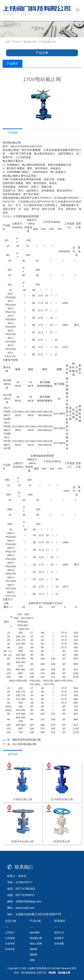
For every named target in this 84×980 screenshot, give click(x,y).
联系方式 (59, 933)
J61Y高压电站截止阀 (24, 744)
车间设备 (10, 949)
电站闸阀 (35, 933)
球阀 (32, 960)
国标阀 (33, 955)
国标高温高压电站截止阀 (26, 740)
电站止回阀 (36, 944)
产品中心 (17, 42)
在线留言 (59, 938)
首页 (8, 42)
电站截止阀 (30, 42)
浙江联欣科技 (28, 973)
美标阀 (33, 949)
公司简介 (10, 933)
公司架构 (10, 938)
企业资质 (10, 944)
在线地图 (59, 944)
